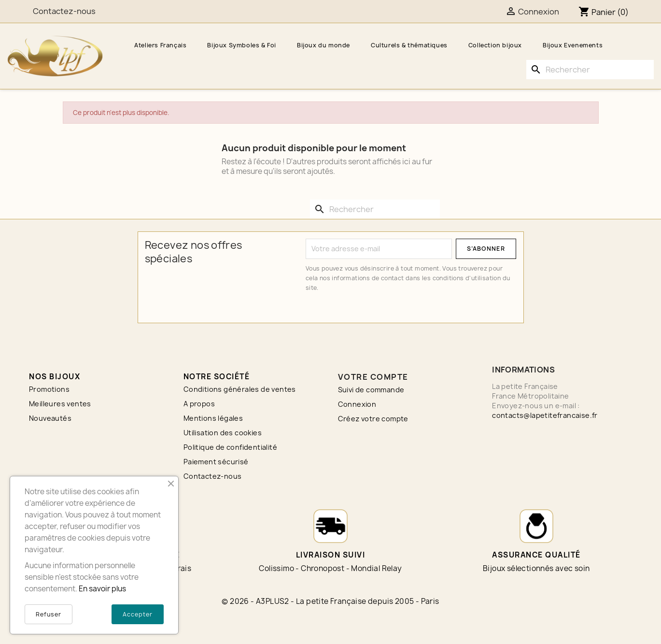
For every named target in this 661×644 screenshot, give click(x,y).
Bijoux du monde (323, 45)
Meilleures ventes (60, 404)
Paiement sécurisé (216, 462)
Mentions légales (213, 418)
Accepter (138, 614)
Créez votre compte (373, 419)
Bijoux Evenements (573, 45)
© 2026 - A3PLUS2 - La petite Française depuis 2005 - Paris (330, 601)
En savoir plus (102, 589)
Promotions (49, 389)
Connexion (357, 404)
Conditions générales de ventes (240, 389)
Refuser (49, 614)
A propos (199, 404)
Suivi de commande (371, 390)
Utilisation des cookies (223, 433)
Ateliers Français (160, 45)
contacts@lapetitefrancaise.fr (545, 415)
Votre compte (373, 377)
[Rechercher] (590, 70)
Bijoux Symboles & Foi (242, 45)
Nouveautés (50, 418)
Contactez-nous (213, 476)
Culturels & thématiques (409, 45)
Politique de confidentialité (230, 447)
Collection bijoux (495, 45)
